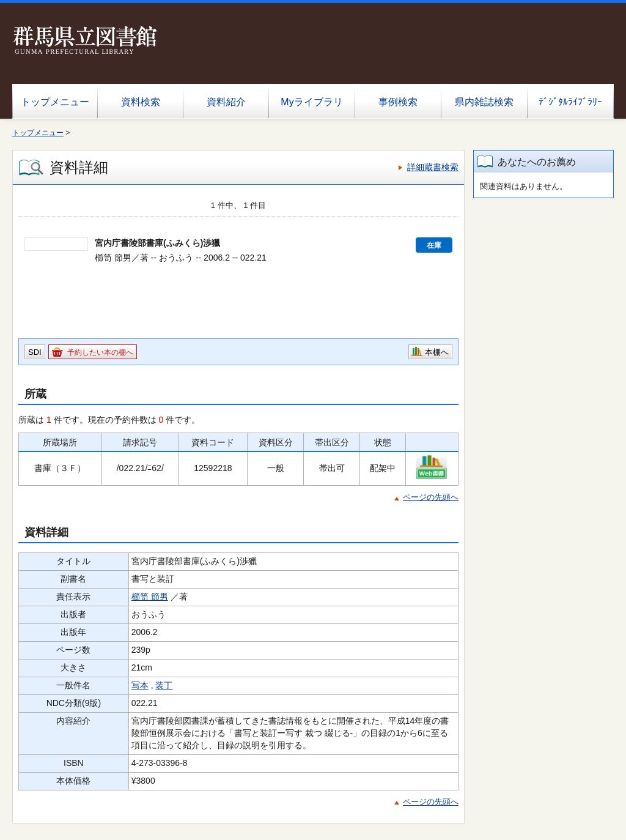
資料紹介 (226, 102)
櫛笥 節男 (150, 597)
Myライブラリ (311, 102)
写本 (140, 685)
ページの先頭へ (431, 497)
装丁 (164, 685)
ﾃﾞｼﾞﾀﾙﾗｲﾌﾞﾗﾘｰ (570, 102)
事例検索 (398, 102)
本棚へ (437, 352)
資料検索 (141, 102)
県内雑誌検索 (484, 102)
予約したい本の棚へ (100, 352)
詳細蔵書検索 (433, 167)
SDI (35, 352)
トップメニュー (55, 102)
